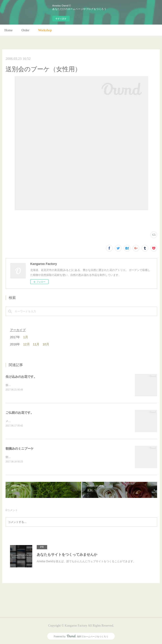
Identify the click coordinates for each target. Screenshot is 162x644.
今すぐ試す (61, 19)
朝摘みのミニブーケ (20, 449)
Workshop (45, 30)
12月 (26, 344)
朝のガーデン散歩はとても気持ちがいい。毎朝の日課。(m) (41, 457)
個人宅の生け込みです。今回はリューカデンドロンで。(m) (41, 385)
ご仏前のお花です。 (20, 413)
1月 (26, 337)
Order (25, 30)
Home (9, 30)
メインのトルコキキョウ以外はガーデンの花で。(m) (37, 421)
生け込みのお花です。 (21, 377)
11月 (36, 344)
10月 (46, 344)
